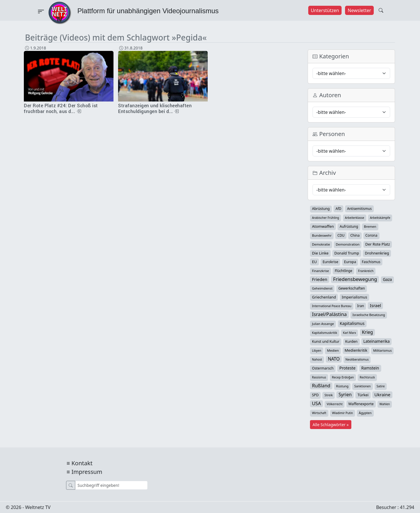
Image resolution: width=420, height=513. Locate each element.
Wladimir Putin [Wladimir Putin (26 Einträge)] (343, 413)
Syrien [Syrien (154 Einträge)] (345, 395)
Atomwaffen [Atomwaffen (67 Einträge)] (323, 226)
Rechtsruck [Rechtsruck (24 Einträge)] (367, 377)
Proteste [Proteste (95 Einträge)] (347, 368)
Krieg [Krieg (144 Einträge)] (367, 332)
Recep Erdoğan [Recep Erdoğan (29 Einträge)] (343, 377)
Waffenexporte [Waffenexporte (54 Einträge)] (361, 404)
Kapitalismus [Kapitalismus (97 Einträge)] (352, 323)
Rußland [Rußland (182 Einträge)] (321, 386)
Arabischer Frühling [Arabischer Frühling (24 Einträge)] (325, 218)
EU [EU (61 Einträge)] (314, 262)
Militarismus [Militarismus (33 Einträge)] (383, 350)
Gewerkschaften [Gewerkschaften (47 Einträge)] (352, 288)
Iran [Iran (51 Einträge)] (361, 306)
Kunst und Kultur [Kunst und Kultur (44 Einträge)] (326, 341)
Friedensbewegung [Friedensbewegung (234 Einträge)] (355, 279)
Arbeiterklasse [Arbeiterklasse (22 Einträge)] (355, 218)
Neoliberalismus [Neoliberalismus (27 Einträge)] (357, 359)
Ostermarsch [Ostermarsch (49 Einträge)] (323, 368)
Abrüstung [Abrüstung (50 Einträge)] (321, 209)
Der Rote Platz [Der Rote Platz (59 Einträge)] (378, 244)
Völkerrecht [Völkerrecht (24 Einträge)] (335, 404)
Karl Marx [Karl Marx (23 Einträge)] (350, 333)
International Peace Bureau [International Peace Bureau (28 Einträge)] (332, 306)
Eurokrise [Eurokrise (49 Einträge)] (331, 262)
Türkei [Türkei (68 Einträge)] (363, 395)
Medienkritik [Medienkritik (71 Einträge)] (356, 350)
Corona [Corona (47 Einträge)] (371, 235)
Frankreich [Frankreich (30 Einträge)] (366, 271)
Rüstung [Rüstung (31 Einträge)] (342, 386)
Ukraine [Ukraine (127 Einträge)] (382, 395)
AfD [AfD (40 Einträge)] (338, 208)
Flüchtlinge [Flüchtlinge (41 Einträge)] (343, 271)
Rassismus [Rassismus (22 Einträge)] (319, 377)
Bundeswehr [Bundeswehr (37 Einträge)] (322, 235)
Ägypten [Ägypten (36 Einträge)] (365, 413)
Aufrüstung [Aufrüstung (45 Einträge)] (349, 226)
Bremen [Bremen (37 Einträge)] (370, 226)
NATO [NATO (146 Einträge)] (334, 359)
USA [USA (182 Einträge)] (316, 403)
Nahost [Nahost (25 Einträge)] (317, 359)
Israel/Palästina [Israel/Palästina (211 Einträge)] (329, 314)
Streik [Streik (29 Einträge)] (329, 395)
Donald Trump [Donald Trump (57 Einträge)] (347, 253)
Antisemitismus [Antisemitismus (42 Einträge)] (359, 208)
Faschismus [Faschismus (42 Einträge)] (371, 262)
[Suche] (111, 485)
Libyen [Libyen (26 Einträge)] (317, 351)
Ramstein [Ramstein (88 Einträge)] (370, 368)
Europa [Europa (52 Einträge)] (350, 262)
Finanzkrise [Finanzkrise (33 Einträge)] (320, 271)
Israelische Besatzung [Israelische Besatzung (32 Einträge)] (369, 315)
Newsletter (359, 10)
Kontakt (82, 463)
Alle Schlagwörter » (331, 425)
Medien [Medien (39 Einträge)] (333, 350)
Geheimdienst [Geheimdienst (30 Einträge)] (322, 288)
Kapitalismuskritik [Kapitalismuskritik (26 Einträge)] (325, 333)
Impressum (87, 472)
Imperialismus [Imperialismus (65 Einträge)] (355, 297)
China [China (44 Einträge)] (355, 235)
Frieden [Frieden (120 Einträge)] (320, 279)
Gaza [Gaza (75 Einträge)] (388, 279)
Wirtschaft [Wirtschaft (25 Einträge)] (319, 413)
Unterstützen (325, 10)
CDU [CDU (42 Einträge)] (341, 235)
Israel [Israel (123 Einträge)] (375, 305)
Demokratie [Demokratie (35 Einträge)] (321, 244)
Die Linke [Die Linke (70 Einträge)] (320, 253)
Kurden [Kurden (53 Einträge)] (351, 341)
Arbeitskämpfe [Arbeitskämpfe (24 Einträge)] (380, 218)
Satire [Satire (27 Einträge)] (381, 386)
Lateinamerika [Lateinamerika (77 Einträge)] (377, 341)
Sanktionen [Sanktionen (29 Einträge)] (362, 386)
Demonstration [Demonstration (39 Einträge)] (348, 244)
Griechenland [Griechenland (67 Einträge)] (324, 297)
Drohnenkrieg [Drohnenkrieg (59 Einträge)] (377, 253)
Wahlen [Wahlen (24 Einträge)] (385, 404)
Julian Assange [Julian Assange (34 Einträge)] (323, 324)
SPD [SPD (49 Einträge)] (315, 395)
